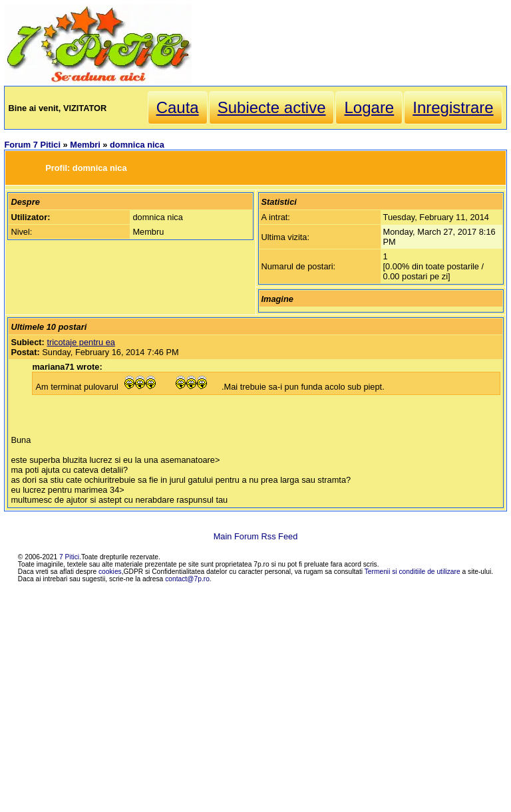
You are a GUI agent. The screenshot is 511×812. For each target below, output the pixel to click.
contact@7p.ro (187, 579)
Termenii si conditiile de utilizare (413, 572)
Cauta (178, 107)
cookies (110, 572)
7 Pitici (69, 557)
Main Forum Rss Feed (256, 536)
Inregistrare (453, 107)
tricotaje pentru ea (81, 342)
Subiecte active (272, 107)
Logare (369, 107)
